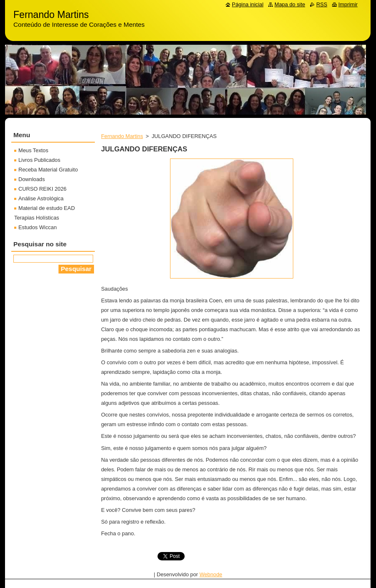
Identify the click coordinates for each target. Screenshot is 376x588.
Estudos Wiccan (38, 227)
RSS (322, 4)
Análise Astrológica (41, 198)
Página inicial (248, 4)
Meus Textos (33, 150)
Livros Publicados (39, 160)
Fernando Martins (122, 136)
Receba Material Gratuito (48, 170)
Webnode (211, 574)
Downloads (32, 179)
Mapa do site (290, 4)
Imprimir (348, 4)
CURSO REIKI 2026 (42, 189)
